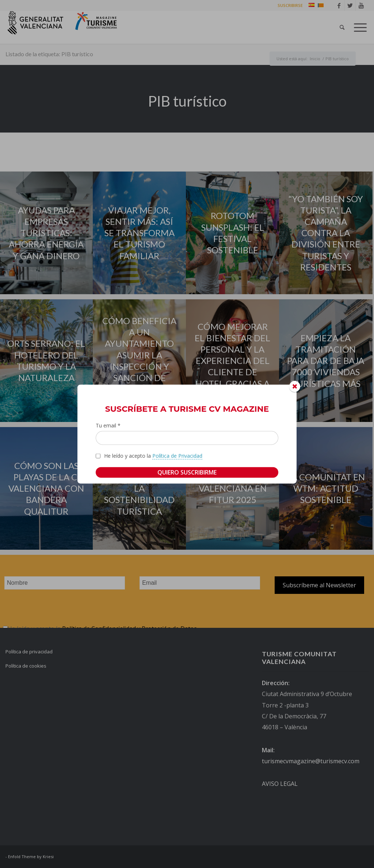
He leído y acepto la (153, 456)
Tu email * (108, 425)
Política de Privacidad (177, 456)
